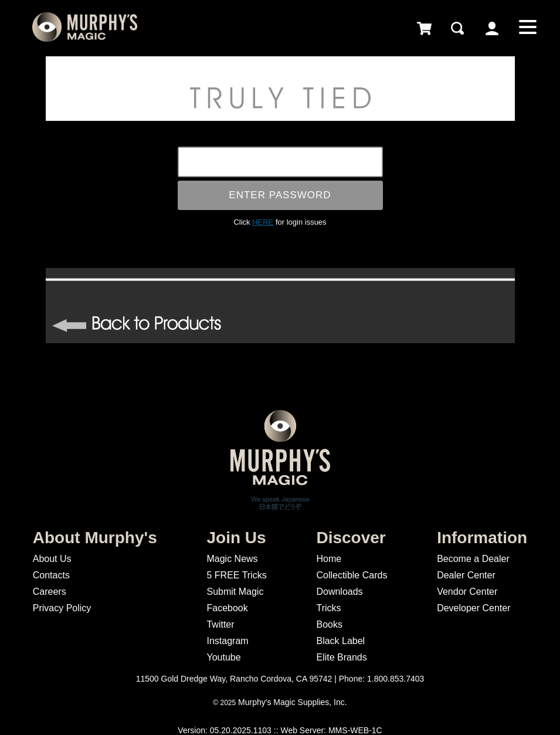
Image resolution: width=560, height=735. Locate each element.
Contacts (51, 575)
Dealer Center (466, 575)
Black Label (340, 641)
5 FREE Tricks (236, 575)
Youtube (223, 657)
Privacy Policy (62, 608)
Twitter (220, 624)
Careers (50, 592)
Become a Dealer (473, 559)
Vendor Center (467, 592)
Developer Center (474, 608)
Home (329, 559)
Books (329, 624)
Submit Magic (235, 592)
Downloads (339, 592)
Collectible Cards (352, 575)
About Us (52, 559)
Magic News (232, 559)
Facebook (227, 608)
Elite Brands (341, 657)
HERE (263, 222)
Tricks (328, 608)
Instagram (227, 641)
